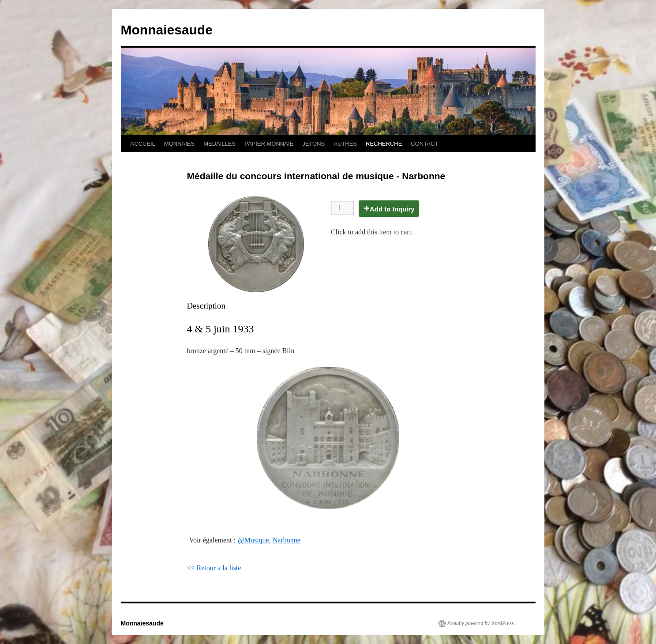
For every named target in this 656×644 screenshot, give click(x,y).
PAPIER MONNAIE (269, 144)
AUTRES (345, 144)
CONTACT (424, 144)
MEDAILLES (219, 144)
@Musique (253, 540)
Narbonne (287, 540)
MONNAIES (179, 144)
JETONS (313, 144)
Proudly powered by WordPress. (481, 623)
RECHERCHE (384, 144)
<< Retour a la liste (214, 568)
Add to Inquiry (392, 209)
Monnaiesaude (167, 30)
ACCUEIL (143, 144)
